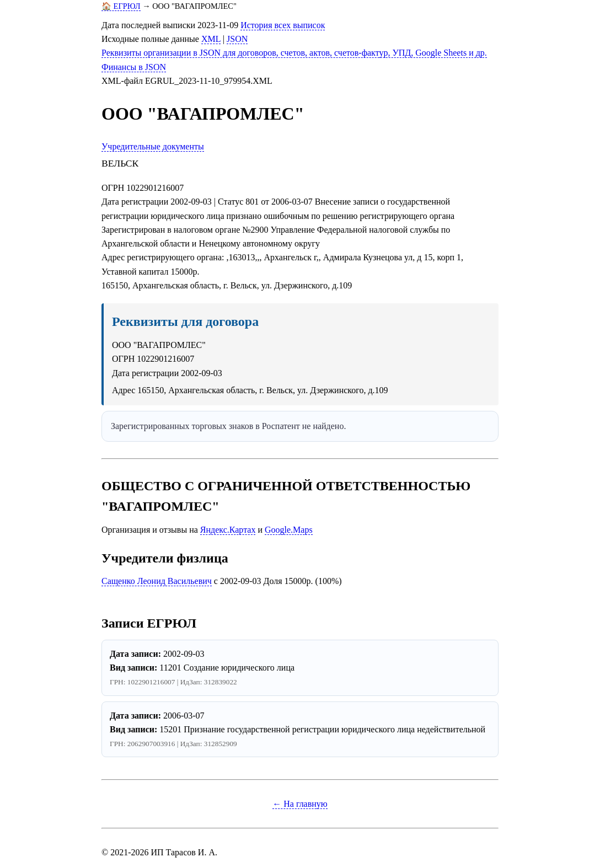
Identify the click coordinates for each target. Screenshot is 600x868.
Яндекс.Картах (228, 530)
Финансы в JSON (134, 67)
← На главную (300, 804)
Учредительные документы (153, 146)
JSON (237, 39)
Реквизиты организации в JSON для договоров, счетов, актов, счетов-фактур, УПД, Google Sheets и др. (294, 53)
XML (211, 39)
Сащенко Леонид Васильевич (157, 581)
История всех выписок (283, 25)
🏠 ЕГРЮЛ (121, 6)
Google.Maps (289, 530)
